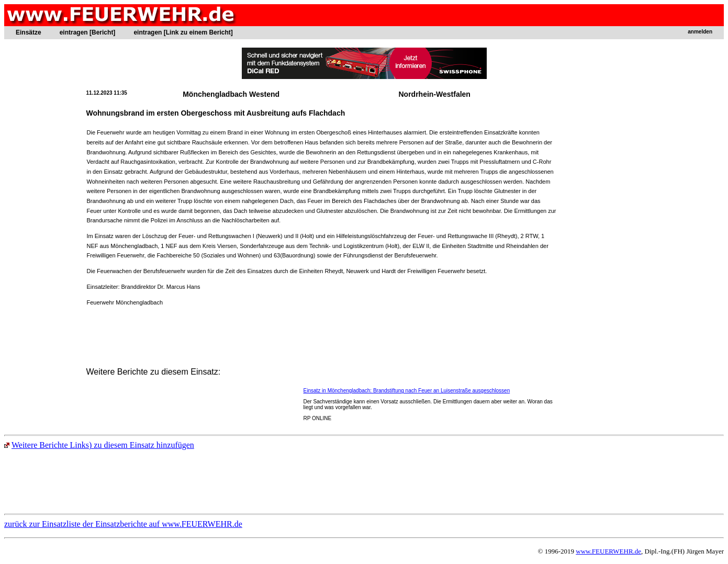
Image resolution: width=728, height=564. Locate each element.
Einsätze (29, 32)
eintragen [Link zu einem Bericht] (183, 32)
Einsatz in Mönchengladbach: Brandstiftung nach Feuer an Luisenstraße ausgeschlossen (407, 391)
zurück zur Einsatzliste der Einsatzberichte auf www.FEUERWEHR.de (123, 524)
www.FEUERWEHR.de (608, 551)
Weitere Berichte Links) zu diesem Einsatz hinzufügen (99, 445)
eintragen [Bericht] (88, 32)
